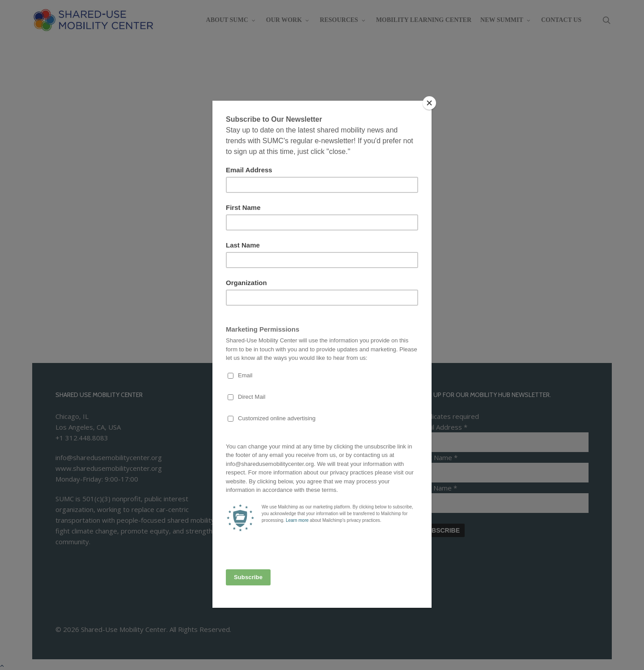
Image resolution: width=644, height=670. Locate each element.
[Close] (429, 103)
